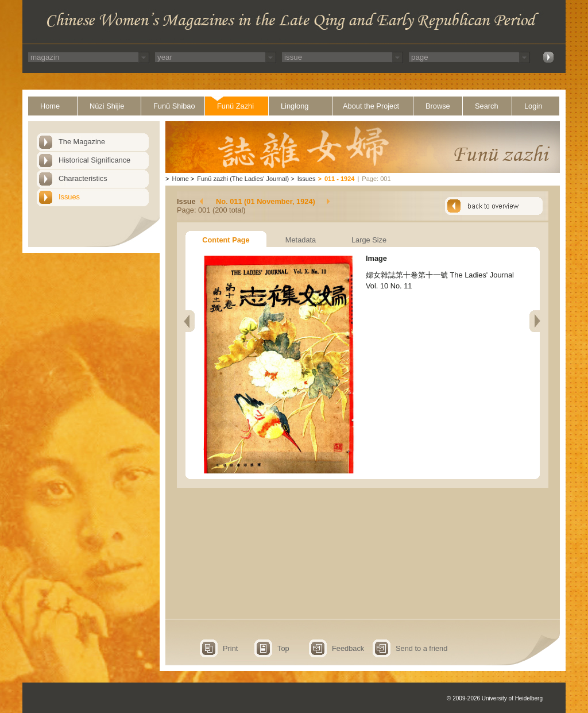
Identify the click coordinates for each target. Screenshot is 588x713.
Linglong (295, 106)
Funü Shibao (174, 106)
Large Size (369, 240)
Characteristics (83, 178)
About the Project (371, 106)
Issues (69, 197)
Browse (438, 106)
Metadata (301, 240)
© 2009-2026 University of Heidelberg (495, 698)
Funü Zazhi (235, 106)
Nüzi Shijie (107, 106)
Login (533, 106)
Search (487, 106)
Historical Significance (94, 160)
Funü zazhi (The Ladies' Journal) (243, 179)
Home (50, 106)
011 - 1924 (340, 179)
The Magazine (82, 142)
